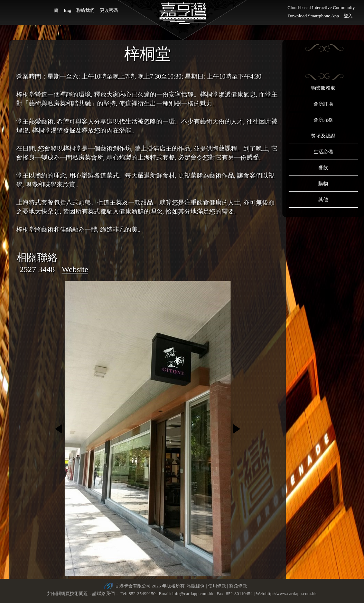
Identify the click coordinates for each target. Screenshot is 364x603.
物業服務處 (323, 88)
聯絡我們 (85, 10)
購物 (323, 184)
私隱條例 (196, 586)
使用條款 (217, 586)
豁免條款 (238, 586)
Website (75, 269)
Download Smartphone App (313, 16)
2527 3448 (37, 269)
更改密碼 (109, 10)
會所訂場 (323, 104)
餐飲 (323, 168)
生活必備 (323, 152)
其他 (323, 200)
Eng (67, 10)
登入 (348, 16)
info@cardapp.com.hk (193, 593)
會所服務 (323, 120)
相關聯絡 (37, 257)
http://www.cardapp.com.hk (291, 593)
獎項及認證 (323, 136)
